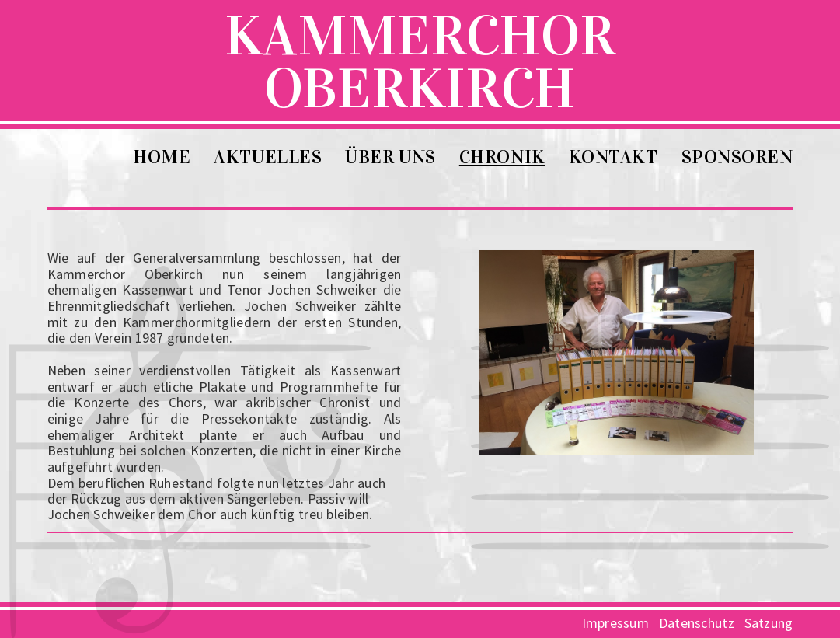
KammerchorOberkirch (420, 41)
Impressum (615, 623)
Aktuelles (268, 157)
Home (162, 157)
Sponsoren (737, 157)
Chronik (502, 157)
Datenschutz (697, 623)
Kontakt (613, 157)
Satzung (769, 623)
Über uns (390, 157)
